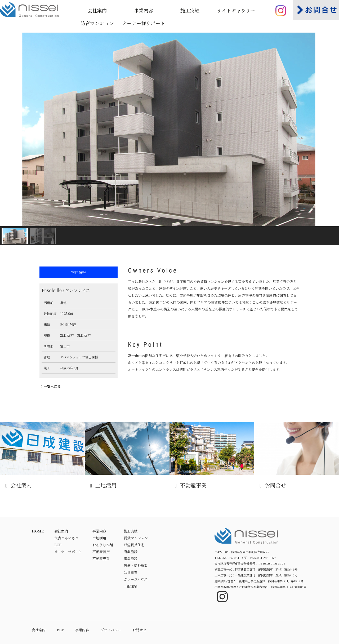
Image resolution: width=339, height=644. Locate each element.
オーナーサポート (68, 552)
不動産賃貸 (101, 552)
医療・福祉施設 (136, 565)
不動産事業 (212, 455)
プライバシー (111, 630)
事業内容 (144, 10)
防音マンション (97, 23)
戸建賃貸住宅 (134, 545)
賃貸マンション (136, 538)
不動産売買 (101, 559)
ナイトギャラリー (236, 10)
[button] (8, 130)
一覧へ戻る (50, 386)
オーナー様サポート (144, 23)
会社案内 (97, 10)
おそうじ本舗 (103, 545)
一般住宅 (131, 586)
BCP (58, 545)
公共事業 (131, 572)
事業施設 (131, 559)
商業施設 (131, 552)
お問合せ (297, 455)
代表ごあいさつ (66, 538)
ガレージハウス (136, 579)
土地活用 (127, 455)
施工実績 (190, 10)
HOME (38, 531)
